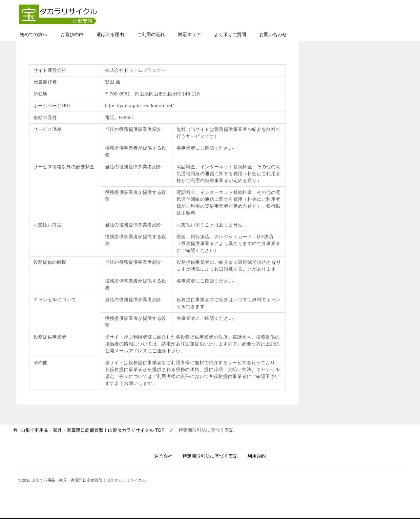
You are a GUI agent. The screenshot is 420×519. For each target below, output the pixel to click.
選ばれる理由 (110, 35)
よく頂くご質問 (230, 35)
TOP (93, 431)
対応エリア (189, 35)
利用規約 (257, 457)
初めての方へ (33, 35)
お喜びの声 (72, 35)
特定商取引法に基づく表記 (210, 457)
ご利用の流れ (151, 35)
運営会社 (163, 457)
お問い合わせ (273, 35)
